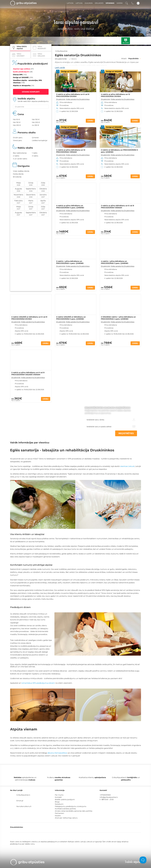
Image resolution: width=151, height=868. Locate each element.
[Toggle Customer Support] (143, 860)
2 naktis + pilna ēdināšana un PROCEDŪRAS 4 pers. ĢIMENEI (70, 262)
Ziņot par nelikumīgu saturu (66, 818)
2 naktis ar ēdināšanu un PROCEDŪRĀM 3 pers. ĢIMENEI (119, 151)
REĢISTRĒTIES (126, 433)
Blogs (57, 802)
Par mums (59, 795)
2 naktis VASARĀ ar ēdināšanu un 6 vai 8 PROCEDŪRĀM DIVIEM (29, 318)
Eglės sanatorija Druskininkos (78, 99)
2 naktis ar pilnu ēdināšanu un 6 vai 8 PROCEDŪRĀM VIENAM (117, 207)
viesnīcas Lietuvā (127, 466)
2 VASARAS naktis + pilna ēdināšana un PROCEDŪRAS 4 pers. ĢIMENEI (118, 318)
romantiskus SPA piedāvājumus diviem (38, 683)
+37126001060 (105, 795)
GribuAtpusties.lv (23, 795)
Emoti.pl (20, 801)
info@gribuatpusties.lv (109, 797)
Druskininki (61, 59)
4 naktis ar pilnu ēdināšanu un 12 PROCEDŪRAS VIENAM (71, 151)
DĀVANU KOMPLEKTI (31, 92)
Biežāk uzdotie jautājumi (65, 800)
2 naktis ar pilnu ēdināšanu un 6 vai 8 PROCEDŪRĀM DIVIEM (73, 95)
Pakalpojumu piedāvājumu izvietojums (71, 806)
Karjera (58, 816)
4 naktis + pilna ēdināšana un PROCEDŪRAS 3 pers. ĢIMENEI (115, 262)
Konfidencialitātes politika (65, 809)
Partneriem (59, 813)
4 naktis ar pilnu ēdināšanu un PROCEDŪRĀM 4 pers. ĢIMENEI (70, 207)
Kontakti (58, 797)
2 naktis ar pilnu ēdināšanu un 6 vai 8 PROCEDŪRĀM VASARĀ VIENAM (28, 374)
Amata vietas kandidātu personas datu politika (74, 811)
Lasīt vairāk (60, 68)
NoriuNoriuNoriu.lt (24, 806)
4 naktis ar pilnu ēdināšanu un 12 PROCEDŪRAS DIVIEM (115, 95)
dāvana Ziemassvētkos (57, 753)
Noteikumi (59, 804)
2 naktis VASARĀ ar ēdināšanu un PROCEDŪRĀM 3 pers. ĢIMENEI (71, 318)
